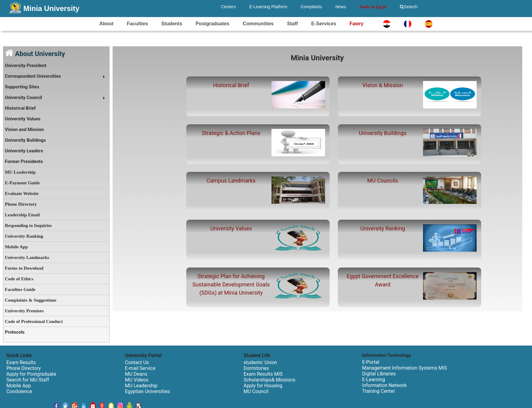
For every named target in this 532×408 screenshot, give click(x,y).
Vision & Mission (383, 85)
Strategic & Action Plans (231, 133)
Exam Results (21, 362)
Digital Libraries (379, 374)
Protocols (15, 332)
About (107, 24)
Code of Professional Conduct (34, 321)
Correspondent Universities (33, 76)
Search (409, 7)
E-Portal (371, 362)
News (341, 7)
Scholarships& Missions (269, 380)
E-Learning (374, 380)
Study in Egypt (373, 7)
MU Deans (136, 374)
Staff (292, 24)
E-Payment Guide (22, 183)
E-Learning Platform (268, 7)
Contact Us (137, 362)
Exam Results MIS (263, 374)
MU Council (256, 391)
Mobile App (16, 247)
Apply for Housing (263, 386)
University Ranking (24, 236)
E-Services (324, 24)
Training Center (379, 391)
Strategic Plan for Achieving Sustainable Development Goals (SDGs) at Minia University (231, 284)
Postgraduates (213, 24)
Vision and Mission (24, 129)
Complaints (311, 7)
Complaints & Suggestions (31, 300)
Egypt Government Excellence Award (383, 280)
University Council (23, 98)
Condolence (19, 391)
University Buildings (25, 140)
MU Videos (137, 380)
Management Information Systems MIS (404, 368)
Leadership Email (22, 215)
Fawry (356, 24)
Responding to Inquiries (28, 225)
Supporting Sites (22, 87)
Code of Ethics (19, 279)
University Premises (24, 311)
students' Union (260, 362)
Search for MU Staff (28, 380)
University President (26, 66)
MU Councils (383, 181)
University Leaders (24, 151)
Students (172, 24)
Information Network (385, 385)
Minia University (51, 8)
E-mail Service (140, 368)
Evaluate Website (22, 193)
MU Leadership (20, 172)
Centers (228, 7)
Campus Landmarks (231, 181)
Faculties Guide (20, 289)
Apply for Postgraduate (31, 374)
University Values (23, 119)
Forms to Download (24, 268)
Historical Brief (20, 108)
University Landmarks (27, 257)
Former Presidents (24, 161)
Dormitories (256, 368)
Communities (258, 24)
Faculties (137, 24)
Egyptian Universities (148, 391)
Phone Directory (21, 204)
